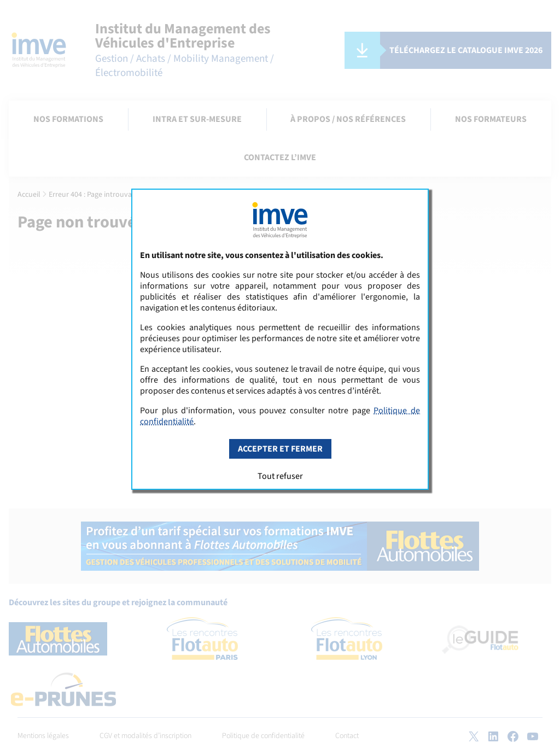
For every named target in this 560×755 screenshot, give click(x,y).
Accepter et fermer (280, 449)
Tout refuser (280, 476)
